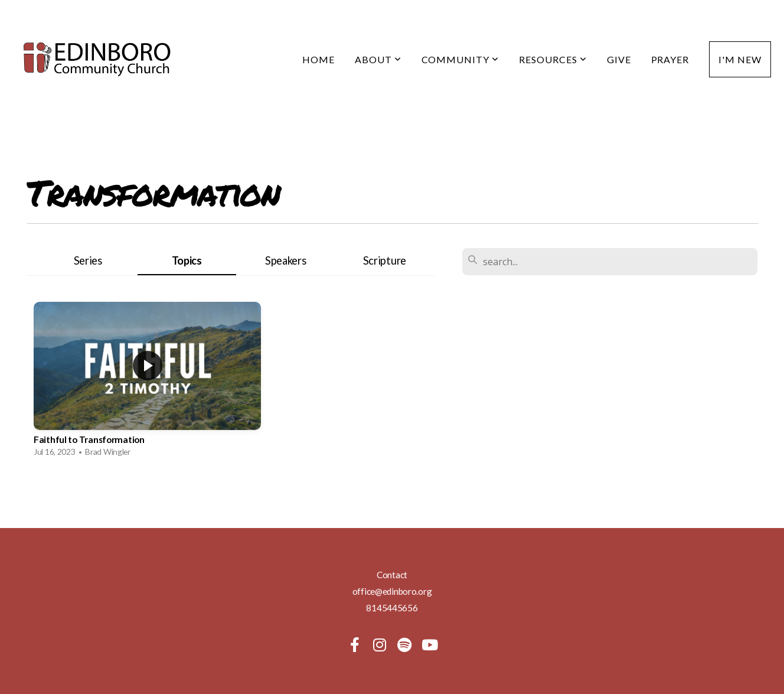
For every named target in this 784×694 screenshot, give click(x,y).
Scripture (385, 260)
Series (88, 260)
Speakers (286, 260)
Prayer (670, 59)
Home (318, 59)
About (378, 59)
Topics (187, 260)
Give (619, 59)
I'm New (740, 59)
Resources (553, 59)
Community (460, 59)
